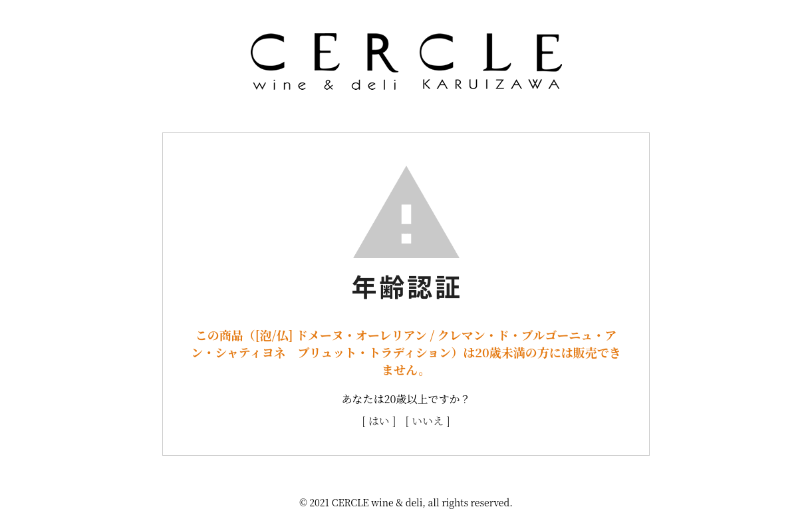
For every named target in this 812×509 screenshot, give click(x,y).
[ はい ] (379, 421)
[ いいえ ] (428, 421)
